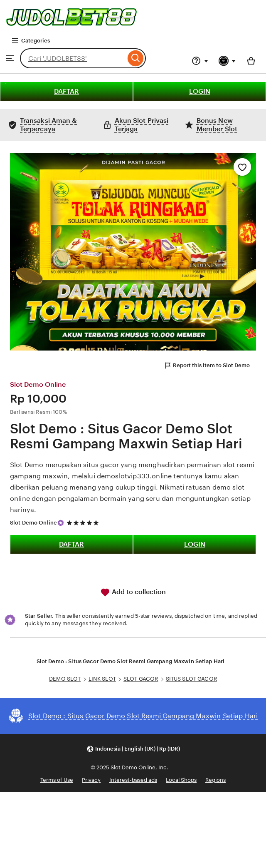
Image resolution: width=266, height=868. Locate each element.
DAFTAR (66, 91)
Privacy (91, 780)
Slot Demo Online (33, 523)
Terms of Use (57, 780)
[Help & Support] (200, 61)
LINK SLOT (102, 679)
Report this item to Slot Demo (207, 366)
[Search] (136, 58)
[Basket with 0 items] (251, 61)
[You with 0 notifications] (227, 61)
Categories (31, 41)
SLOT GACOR (141, 679)
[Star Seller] (61, 523)
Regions (216, 780)
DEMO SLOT (65, 679)
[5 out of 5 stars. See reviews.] (84, 523)
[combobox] (73, 58)
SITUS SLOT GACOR (191, 679)
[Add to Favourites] (242, 167)
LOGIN (200, 91)
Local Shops (181, 780)
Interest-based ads (133, 780)
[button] (133, 749)
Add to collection (133, 592)
